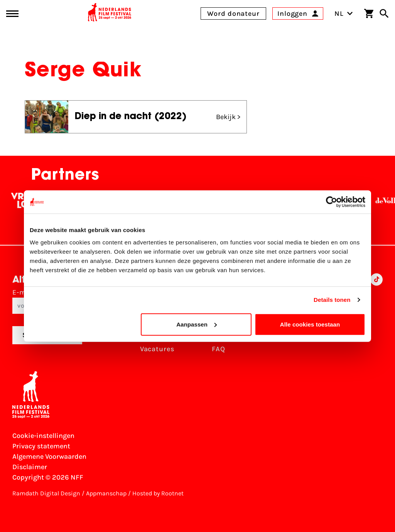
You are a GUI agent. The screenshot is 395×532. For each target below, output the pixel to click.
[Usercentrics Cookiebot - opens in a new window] (332, 202)
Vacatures (157, 349)
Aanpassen (197, 324)
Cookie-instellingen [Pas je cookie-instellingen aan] (43, 436)
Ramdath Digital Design (46, 493)
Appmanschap (106, 493)
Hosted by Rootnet (158, 493)
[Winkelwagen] (369, 13)
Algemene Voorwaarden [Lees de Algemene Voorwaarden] (49, 456)
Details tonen (332, 300)
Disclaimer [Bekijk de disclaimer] (30, 467)
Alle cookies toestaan (310, 324)
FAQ (219, 349)
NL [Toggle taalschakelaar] (344, 13)
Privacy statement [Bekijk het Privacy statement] (41, 446)
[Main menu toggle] (12, 14)
